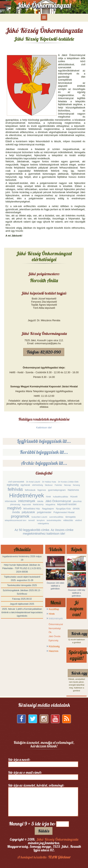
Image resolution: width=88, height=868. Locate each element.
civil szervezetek (16, 482)
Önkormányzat (56, 624)
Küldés (44, 831)
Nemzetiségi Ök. (55, 630)
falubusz (49, 485)
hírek (49, 497)
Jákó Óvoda (54, 636)
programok (20, 516)
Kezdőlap (54, 609)
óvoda (16, 512)
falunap (67, 485)
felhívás (15, 489)
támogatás (71, 517)
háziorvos (73, 490)
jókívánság (15, 504)
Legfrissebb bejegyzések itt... (44, 441)
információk (11, 501)
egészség (13, 485)
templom (41, 520)
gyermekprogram (57, 490)
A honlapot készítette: (44, 857)
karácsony (38, 504)
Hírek (52, 614)
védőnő (78, 520)
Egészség (53, 640)
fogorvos (42, 490)
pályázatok (28, 512)
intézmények (27, 501)
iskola (40, 501)
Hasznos (53, 651)
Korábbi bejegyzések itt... (44, 452)
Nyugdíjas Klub (63, 509)
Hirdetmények (27, 495)
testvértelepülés (54, 520)
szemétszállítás (56, 517)
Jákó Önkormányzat (58, 501)
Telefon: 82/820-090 (44, 352)
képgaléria (50, 504)
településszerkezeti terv (16, 520)
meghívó (14, 508)
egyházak (25, 485)
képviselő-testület (67, 504)
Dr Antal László (33, 482)
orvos (76, 508)
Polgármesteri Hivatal (64, 512)
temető (32, 520)
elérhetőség (38, 485)
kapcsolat (26, 504)
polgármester (44, 512)
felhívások (30, 490)
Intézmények (56, 618)
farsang (76, 485)
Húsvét (74, 497)
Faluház (58, 485)
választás (68, 520)
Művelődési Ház (32, 509)
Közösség (54, 646)
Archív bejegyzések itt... (44, 463)
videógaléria (43, 523)
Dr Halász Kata (49, 482)
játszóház (77, 501)
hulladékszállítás (61, 497)
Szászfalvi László (39, 517)
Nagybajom (48, 509)
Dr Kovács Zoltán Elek (68, 482)
